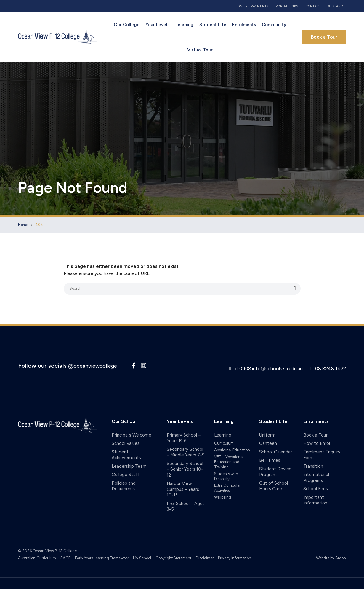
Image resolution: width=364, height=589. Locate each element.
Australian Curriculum (37, 558)
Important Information (315, 500)
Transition (313, 466)
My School (142, 558)
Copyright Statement (173, 558)
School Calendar (276, 452)
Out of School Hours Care (274, 486)
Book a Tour (324, 37)
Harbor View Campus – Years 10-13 (183, 489)
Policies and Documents (124, 486)
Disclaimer (205, 558)
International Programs (316, 477)
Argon (341, 558)
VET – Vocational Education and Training (229, 462)
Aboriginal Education (232, 450)
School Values (126, 443)
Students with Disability (226, 476)
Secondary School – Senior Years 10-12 (185, 469)
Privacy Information (235, 558)
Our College (127, 25)
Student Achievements (126, 455)
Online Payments (253, 6)
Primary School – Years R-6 (184, 438)
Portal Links (287, 6)
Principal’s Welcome (132, 435)
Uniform (267, 435)
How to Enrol (317, 443)
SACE (65, 558)
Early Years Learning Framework (102, 558)
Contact (313, 6)
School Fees (316, 489)
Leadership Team (129, 466)
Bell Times (270, 460)
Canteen (268, 443)
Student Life (213, 25)
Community (274, 25)
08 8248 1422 (331, 368)
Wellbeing (223, 497)
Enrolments (244, 25)
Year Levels (157, 25)
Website (323, 558)
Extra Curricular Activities (227, 488)
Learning (184, 25)
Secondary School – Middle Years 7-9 (186, 452)
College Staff (126, 475)
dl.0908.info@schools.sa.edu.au (269, 368)
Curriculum (224, 443)
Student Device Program (275, 472)
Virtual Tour (200, 50)
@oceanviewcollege (93, 366)
